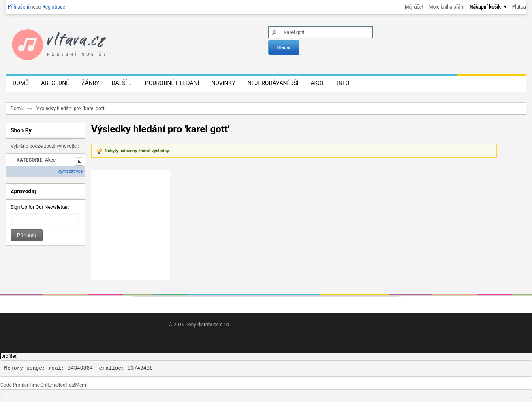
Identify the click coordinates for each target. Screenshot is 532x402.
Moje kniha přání (447, 7)
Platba (519, 7)
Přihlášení (18, 7)
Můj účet (414, 7)
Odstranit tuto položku (79, 162)
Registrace (54, 7)
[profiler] (9, 356)
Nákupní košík (485, 7)
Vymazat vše (70, 171)
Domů (17, 108)
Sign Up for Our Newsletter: (40, 207)
